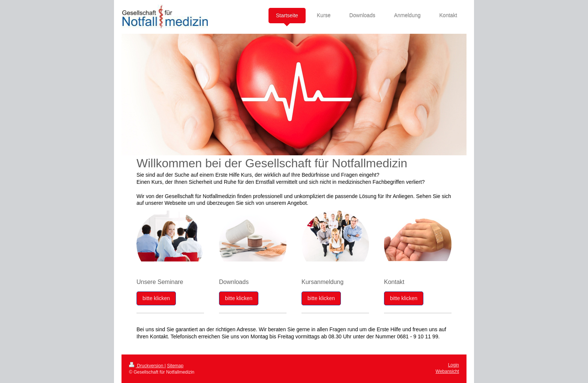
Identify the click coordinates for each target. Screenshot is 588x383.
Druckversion (147, 366)
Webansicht (447, 371)
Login (454, 365)
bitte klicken (156, 298)
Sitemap (175, 366)
